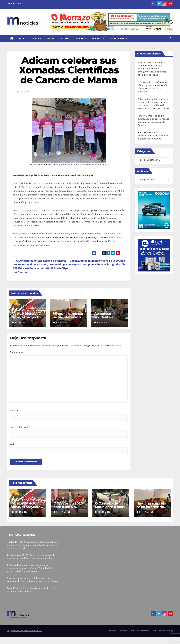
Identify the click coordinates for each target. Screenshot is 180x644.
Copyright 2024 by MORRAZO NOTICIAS (24, 631)
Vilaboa (81, 39)
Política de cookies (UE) (162, 631)
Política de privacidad (139, 631)
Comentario (17, 352)
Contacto (123, 631)
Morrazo (98, 39)
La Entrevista (119, 39)
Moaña (65, 39)
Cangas (36, 39)
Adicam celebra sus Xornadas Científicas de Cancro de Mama (69, 70)
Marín (51, 39)
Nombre (15, 410)
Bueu (22, 39)
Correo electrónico (21, 427)
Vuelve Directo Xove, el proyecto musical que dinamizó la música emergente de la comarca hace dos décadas (152, 69)
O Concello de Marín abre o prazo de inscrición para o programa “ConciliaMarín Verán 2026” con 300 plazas (31, 568)
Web (12, 444)
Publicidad (112, 631)
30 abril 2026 (22, 512)
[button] (171, 38)
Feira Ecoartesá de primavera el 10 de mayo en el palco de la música (153, 136)
